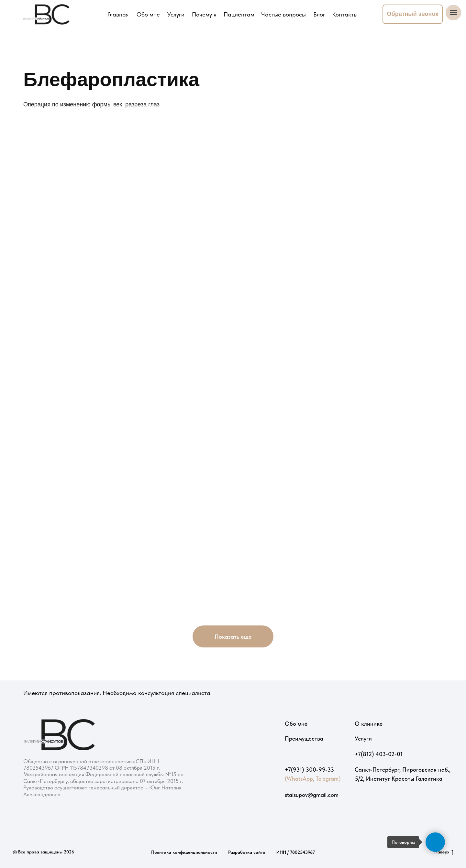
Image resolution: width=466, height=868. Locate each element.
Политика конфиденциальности (184, 852)
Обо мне (296, 724)
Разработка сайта (247, 852)
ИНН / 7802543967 (296, 852)
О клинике (369, 724)
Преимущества (304, 738)
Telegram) (328, 779)
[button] (413, 14)
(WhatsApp (299, 779)
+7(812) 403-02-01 (379, 754)
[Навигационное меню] (453, 13)
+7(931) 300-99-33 (309, 770)
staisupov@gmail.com (312, 795)
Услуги (363, 738)
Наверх (444, 852)
